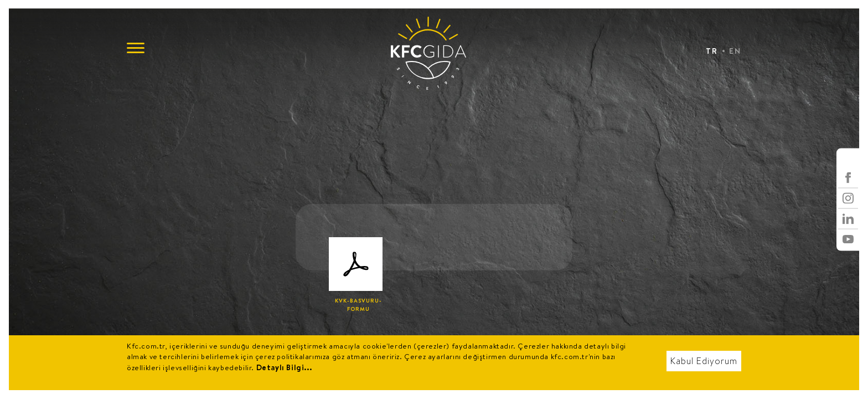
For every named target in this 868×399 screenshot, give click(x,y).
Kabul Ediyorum (704, 361)
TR (712, 51)
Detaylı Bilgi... (284, 367)
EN (735, 51)
